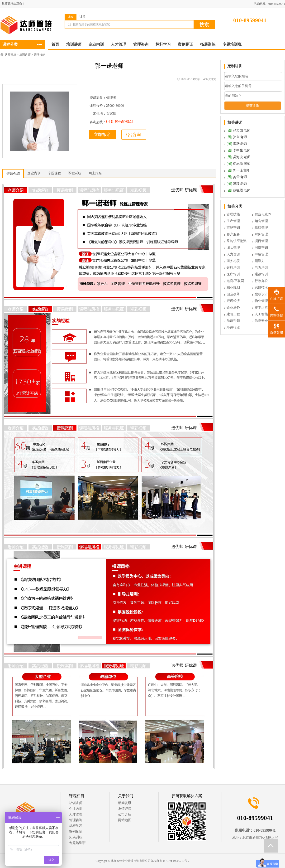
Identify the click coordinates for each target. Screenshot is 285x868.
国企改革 (233, 294)
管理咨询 (76, 820)
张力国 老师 (238, 130)
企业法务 (233, 308)
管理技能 (39, 55)
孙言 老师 (237, 137)
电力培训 (261, 268)
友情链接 (125, 809)
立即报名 (102, 135)
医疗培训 (233, 274)
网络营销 (261, 248)
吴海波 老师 (238, 157)
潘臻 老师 (237, 184)
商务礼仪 (233, 261)
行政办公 (261, 281)
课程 (71, 17)
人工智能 (261, 314)
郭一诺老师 (238, 170)
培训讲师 (25, 55)
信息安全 (261, 321)
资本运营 (261, 308)
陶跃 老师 (237, 144)
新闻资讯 (125, 803)
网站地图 (125, 820)
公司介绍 (125, 814)
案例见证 (76, 832)
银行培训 (233, 268)
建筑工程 (233, 314)
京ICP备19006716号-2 (176, 861)
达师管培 (10, 55)
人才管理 (76, 814)
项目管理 (261, 241)
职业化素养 (263, 214)
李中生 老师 (238, 150)
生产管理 (233, 221)
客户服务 (233, 234)
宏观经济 (233, 301)
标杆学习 (76, 826)
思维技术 (261, 288)
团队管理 (233, 248)
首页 (55, 44)
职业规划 (233, 288)
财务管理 (261, 234)
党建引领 (233, 321)
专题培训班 (77, 843)
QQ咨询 (134, 135)
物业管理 (261, 301)
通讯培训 (261, 274)
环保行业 (233, 327)
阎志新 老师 (238, 164)
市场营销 (233, 228)
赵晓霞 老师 (238, 190)
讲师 (82, 17)
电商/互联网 (235, 281)
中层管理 (261, 254)
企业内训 (76, 809)
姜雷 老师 (237, 177)
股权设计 (261, 294)
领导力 (260, 261)
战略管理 (261, 228)
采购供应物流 (237, 241)
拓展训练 (76, 837)
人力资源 (233, 254)
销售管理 (261, 221)
